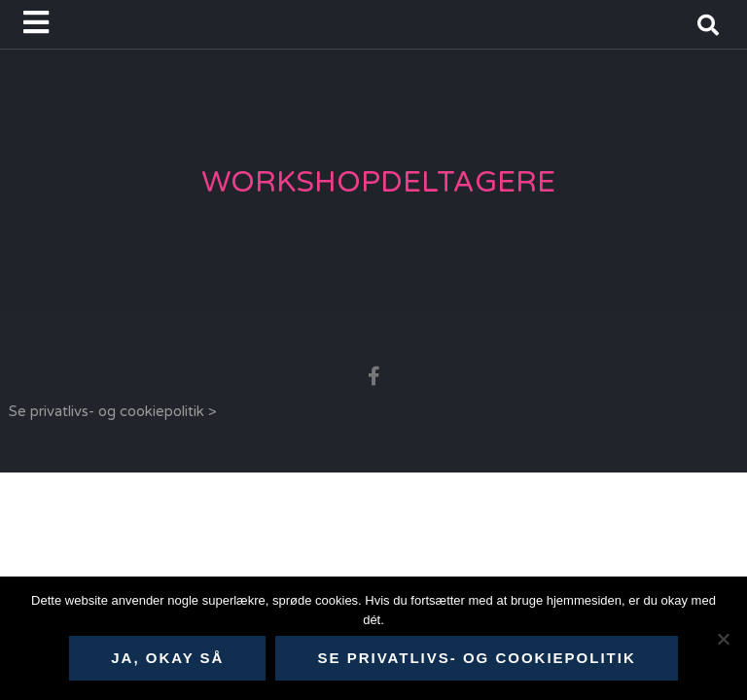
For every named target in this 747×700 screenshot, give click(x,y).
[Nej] (723, 639)
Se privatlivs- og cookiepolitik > (113, 411)
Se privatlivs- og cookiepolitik (476, 658)
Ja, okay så (167, 658)
